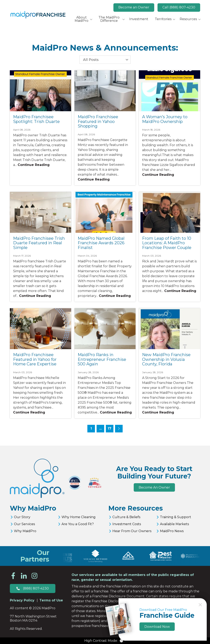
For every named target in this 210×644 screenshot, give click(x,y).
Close (200, 605)
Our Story (22, 517)
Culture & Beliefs (126, 517)
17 (110, 428)
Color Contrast (123, 641)
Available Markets (174, 524)
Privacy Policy (22, 600)
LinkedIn (24, 576)
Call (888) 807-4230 (179, 7)
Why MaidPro (25, 531)
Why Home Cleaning (79, 517)
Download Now (157, 627)
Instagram (34, 576)
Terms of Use (51, 600)
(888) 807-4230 (36, 588)
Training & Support (176, 517)
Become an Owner (134, 7)
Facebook (13, 576)
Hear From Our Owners (132, 531)
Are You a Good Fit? (78, 524)
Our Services (24, 524)
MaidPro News (172, 531)
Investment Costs (127, 524)
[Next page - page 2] (119, 429)
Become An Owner (154, 487)
